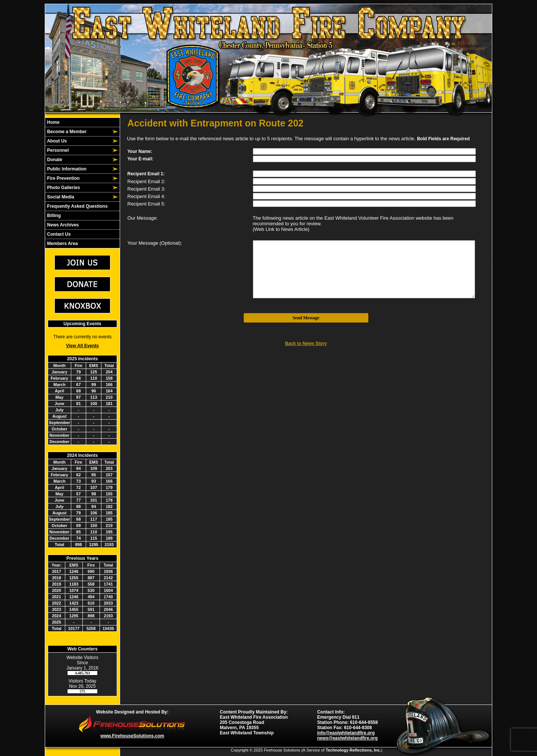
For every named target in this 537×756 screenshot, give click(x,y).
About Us (56, 141)
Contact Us (58, 234)
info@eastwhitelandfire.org (346, 733)
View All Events (82, 346)
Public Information (66, 169)
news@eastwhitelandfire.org (347, 738)
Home (53, 122)
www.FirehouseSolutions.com (132, 736)
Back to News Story (306, 344)
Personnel (57, 150)
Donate (54, 160)
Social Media (60, 197)
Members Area (62, 244)
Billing (53, 216)
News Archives (62, 225)
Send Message (306, 318)
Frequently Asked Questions (77, 206)
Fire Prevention (63, 178)
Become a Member (66, 132)
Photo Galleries (63, 188)
